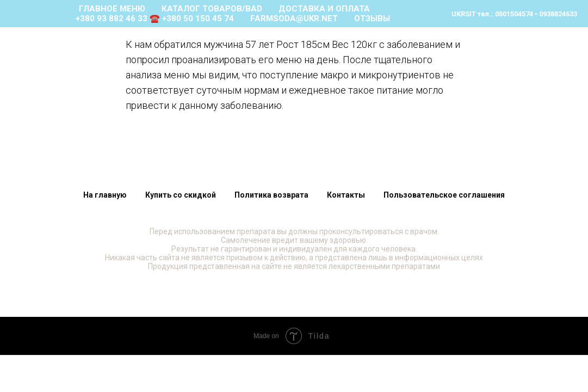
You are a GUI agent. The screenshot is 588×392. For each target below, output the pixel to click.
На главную (105, 195)
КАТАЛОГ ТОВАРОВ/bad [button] (212, 9)
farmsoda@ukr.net (294, 19)
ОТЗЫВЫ (372, 19)
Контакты (346, 195)
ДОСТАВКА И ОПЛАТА (324, 9)
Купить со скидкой (181, 195)
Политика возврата (271, 195)
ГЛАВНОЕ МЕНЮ (112, 9)
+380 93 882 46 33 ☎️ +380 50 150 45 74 (155, 19)
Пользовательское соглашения (444, 195)
